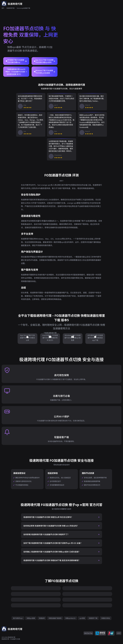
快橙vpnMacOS (70, 618)
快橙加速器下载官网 (55, 618)
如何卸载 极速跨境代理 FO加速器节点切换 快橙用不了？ (46, 534)
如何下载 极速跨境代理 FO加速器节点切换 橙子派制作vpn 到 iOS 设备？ (53, 543)
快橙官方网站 (106, 618)
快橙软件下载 (93, 618)
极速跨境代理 (11, 8)
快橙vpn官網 (31, 618)
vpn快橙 (82, 618)
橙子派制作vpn (18, 618)
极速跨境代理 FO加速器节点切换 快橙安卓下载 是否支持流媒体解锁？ (52, 560)
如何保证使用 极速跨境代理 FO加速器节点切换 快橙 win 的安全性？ (51, 526)
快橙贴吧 (42, 618)
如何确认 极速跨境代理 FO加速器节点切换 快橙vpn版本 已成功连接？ (52, 552)
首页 (3, 8)
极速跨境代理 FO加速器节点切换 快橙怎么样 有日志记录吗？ (48, 517)
